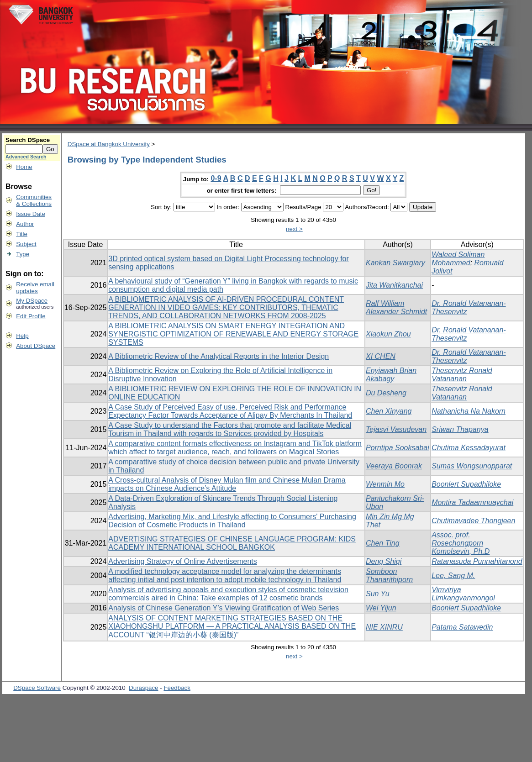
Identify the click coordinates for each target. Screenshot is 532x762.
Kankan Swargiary (395, 263)
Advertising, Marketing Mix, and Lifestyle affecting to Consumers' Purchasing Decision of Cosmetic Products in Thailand (232, 521)
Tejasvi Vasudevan (396, 429)
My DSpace (32, 301)
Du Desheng (386, 393)
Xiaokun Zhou (388, 334)
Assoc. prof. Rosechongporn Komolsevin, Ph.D (461, 543)
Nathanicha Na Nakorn (469, 411)
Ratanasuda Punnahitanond (477, 561)
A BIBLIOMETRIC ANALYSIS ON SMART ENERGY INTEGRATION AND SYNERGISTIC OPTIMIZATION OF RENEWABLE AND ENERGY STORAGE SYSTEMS (233, 334)
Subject (26, 244)
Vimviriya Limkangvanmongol (463, 594)
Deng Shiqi (384, 561)
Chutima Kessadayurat (469, 448)
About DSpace (36, 346)
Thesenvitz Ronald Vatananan (462, 375)
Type (23, 254)
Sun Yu (378, 594)
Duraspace (143, 688)
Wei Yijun (381, 608)
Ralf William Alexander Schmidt (396, 307)
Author (25, 224)
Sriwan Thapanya (460, 429)
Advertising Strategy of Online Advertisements (183, 561)
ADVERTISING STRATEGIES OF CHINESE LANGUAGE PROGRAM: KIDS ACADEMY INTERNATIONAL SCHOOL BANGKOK (232, 543)
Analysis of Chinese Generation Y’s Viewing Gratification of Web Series (224, 608)
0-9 (216, 178)
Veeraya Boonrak (394, 466)
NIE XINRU (384, 627)
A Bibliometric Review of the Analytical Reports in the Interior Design (219, 356)
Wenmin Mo (385, 484)
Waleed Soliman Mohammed (458, 259)
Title (22, 234)
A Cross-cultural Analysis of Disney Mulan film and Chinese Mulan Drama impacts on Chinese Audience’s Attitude (227, 484)
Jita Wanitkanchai (394, 285)
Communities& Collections (34, 200)
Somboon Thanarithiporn (389, 575)
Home (24, 167)
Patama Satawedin (462, 627)
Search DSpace (28, 140)
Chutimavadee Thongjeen (473, 521)
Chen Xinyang (389, 411)
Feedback (177, 688)
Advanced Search (26, 157)
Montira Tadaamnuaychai (472, 502)
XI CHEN (381, 356)
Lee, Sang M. (453, 575)
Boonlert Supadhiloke (466, 484)
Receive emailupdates (35, 288)
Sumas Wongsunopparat (472, 466)
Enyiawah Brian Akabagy (391, 375)
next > (294, 229)
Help (22, 336)
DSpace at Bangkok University (109, 144)
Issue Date (31, 214)
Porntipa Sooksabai (398, 448)
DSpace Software (37, 688)
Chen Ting (383, 543)
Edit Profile (31, 316)
